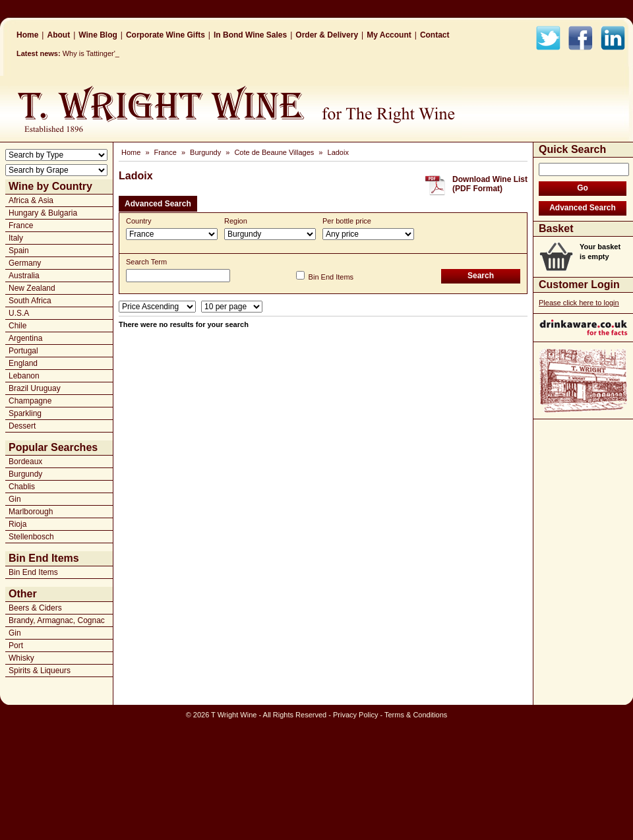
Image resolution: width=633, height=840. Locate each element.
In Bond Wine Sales (250, 35)
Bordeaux (25, 462)
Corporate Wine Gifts (166, 35)
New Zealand (32, 288)
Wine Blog (98, 35)
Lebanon (24, 376)
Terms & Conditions (416, 715)
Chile (17, 326)
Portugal (23, 351)
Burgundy (25, 474)
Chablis (22, 487)
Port (16, 645)
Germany (25, 263)
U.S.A (19, 313)
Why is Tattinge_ (89, 53)
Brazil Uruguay (35, 388)
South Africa (30, 301)
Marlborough (31, 512)
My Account (389, 35)
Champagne (30, 401)
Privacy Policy (355, 715)
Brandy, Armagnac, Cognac (57, 620)
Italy (16, 238)
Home (27, 35)
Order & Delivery (327, 35)
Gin (15, 499)
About (58, 35)
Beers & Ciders (35, 608)
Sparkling (25, 413)
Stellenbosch (31, 537)
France (21, 225)
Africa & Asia (31, 200)
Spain (19, 251)
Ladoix (338, 152)
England (23, 363)
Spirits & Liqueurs (40, 671)
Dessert (22, 426)
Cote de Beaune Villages (274, 152)
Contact (435, 35)
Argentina (25, 338)
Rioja (17, 524)
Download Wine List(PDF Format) (490, 184)
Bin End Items (33, 572)
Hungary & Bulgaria (43, 213)
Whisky (21, 658)
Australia (24, 276)
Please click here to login (579, 303)
